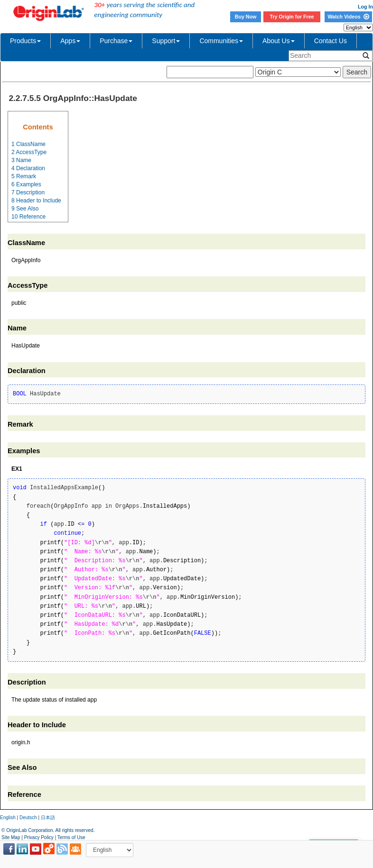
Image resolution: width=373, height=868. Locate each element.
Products (25, 41)
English (8, 818)
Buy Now (246, 17)
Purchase (116, 41)
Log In (365, 7)
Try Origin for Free (292, 17)
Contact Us (331, 41)
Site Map (11, 837)
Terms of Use (71, 837)
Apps (70, 41)
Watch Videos (348, 17)
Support (166, 41)
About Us (279, 41)
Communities (221, 41)
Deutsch (28, 818)
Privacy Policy (39, 837)
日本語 (48, 818)
